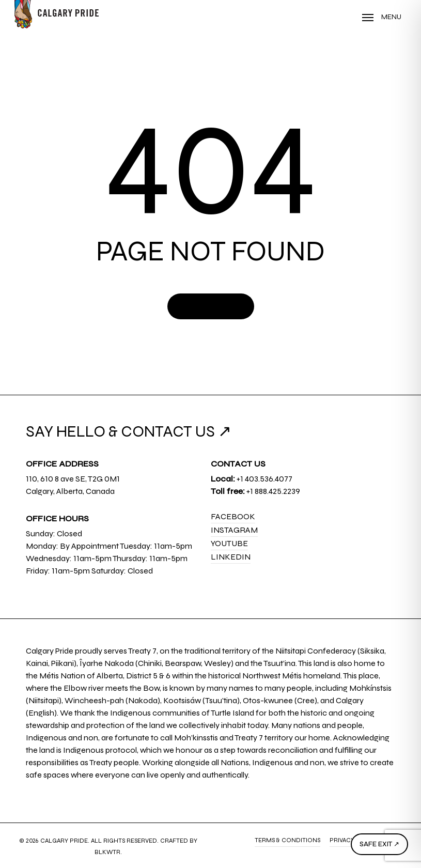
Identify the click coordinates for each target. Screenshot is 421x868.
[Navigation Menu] (382, 17)
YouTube (229, 543)
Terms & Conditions (287, 840)
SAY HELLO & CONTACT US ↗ (129, 431)
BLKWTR (107, 852)
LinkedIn (231, 557)
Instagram (234, 530)
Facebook (233, 516)
